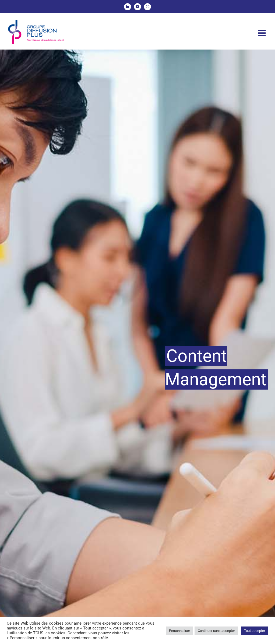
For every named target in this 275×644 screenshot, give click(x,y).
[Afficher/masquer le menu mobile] (262, 33)
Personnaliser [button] (179, 631)
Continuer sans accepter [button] (216, 631)
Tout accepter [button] (255, 631)
